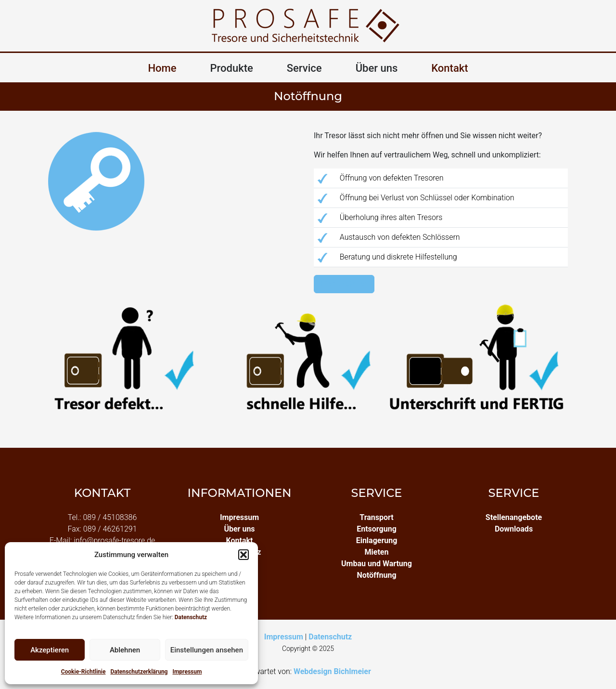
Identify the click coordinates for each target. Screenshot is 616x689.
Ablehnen (125, 650)
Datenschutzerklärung (139, 672)
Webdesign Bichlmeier (332, 671)
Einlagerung (377, 540)
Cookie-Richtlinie (83, 672)
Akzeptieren (50, 650)
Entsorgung (377, 529)
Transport (376, 517)
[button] (244, 555)
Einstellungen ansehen (207, 650)
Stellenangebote (514, 517)
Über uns (377, 68)
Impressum (187, 672)
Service (304, 68)
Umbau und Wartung (377, 564)
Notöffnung (376, 575)
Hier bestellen (344, 284)
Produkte (232, 68)
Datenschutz (191, 617)
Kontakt (449, 68)
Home (162, 68)
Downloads (514, 529)
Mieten (377, 552)
